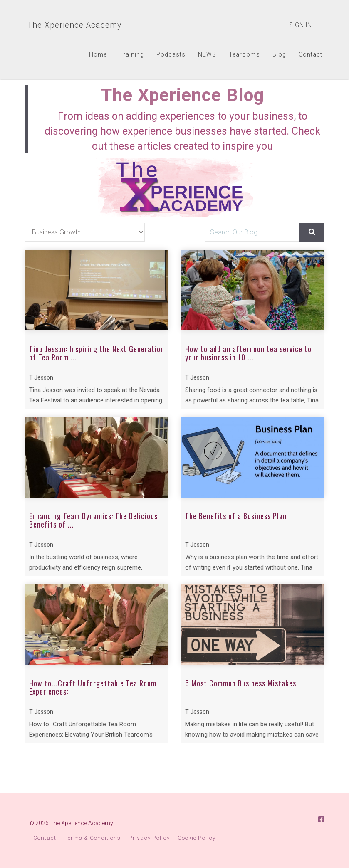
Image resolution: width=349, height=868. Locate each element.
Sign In (301, 25)
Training (132, 54)
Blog (279, 54)
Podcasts (171, 54)
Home (98, 54)
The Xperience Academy (74, 25)
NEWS (207, 54)
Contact (311, 54)
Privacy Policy (149, 838)
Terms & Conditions (92, 838)
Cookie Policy (197, 838)
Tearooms (244, 54)
